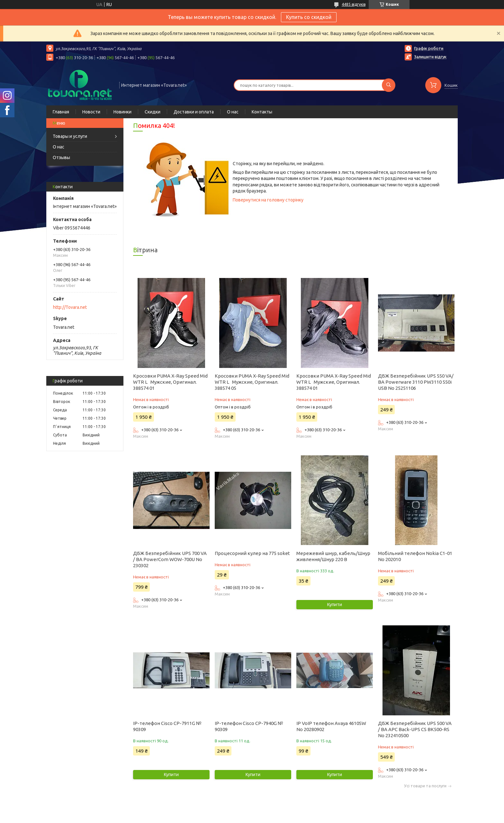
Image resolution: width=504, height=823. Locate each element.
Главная (61, 112)
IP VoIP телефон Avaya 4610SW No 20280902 (331, 726)
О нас (233, 112)
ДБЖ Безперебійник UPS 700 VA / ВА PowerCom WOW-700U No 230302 (170, 559)
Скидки (153, 112)
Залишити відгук (430, 57)
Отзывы (61, 157)
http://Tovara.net (70, 307)
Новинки (122, 112)
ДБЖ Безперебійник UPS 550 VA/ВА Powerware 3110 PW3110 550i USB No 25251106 (416, 382)
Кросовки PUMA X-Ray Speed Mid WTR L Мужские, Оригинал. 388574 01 (170, 382)
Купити (335, 604)
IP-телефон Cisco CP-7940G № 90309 (249, 726)
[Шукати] (389, 85)
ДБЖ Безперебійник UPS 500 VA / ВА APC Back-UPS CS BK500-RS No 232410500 (415, 729)
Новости (91, 112)
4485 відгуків (354, 4)
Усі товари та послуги (425, 786)
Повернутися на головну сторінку (268, 200)
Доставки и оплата (194, 112)
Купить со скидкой (309, 17)
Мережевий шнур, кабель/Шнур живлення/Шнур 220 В (333, 556)
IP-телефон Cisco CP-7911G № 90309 (167, 726)
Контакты (262, 112)
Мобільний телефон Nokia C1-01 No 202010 (415, 556)
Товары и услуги (70, 136)
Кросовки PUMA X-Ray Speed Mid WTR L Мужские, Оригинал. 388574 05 (252, 382)
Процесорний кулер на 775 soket (252, 553)
